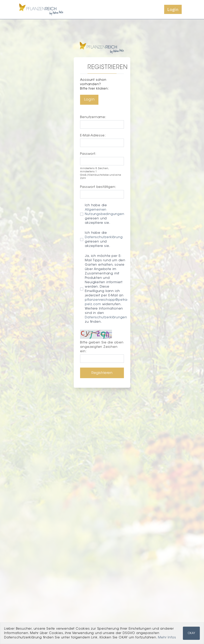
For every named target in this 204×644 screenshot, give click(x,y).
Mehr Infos (167, 638)
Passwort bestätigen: (98, 187)
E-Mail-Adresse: (93, 136)
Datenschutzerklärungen (106, 318)
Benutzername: (93, 117)
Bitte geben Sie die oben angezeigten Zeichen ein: (102, 347)
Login (173, 9)
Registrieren (102, 373)
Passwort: (88, 154)
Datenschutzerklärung (104, 237)
